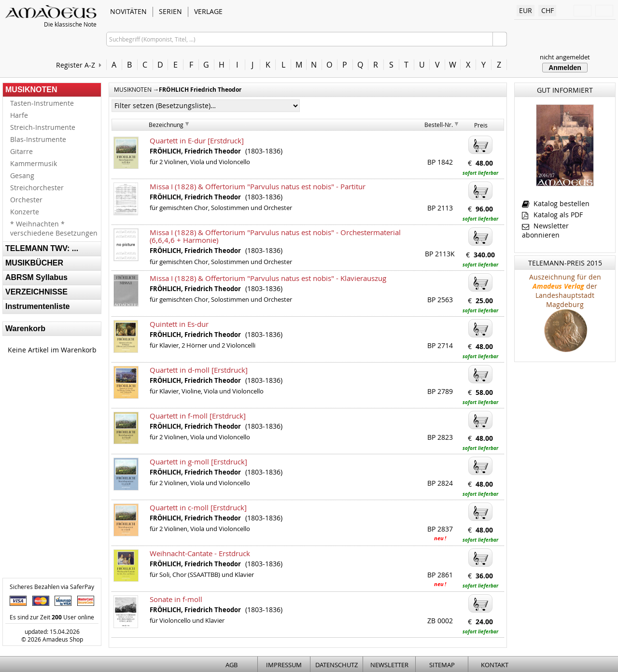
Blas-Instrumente (38, 139)
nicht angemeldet (565, 57)
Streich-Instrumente (43, 127)
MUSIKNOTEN (31, 90)
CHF (548, 10)
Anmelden (565, 68)
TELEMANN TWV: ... (42, 248)
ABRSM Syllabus (36, 277)
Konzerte (25, 212)
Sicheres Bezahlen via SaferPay (52, 587)
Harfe (19, 115)
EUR (526, 10)
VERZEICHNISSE (36, 292)
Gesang (22, 175)
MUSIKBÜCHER (34, 263)
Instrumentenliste (37, 306)
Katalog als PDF (552, 215)
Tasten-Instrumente (42, 103)
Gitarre (21, 151)
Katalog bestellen (556, 203)
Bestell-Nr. (439, 125)
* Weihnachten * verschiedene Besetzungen (54, 228)
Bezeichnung (166, 125)
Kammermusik (34, 163)
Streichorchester (37, 188)
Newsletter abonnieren (545, 230)
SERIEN (170, 11)
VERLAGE (208, 11)
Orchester (26, 200)
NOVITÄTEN (128, 11)
